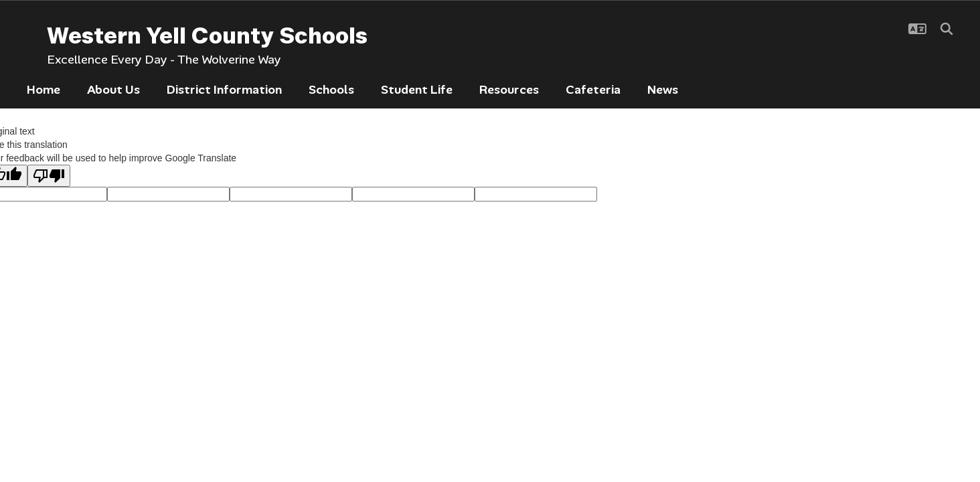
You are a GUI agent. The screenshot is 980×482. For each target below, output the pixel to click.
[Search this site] (947, 29)
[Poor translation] (49, 176)
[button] (917, 29)
